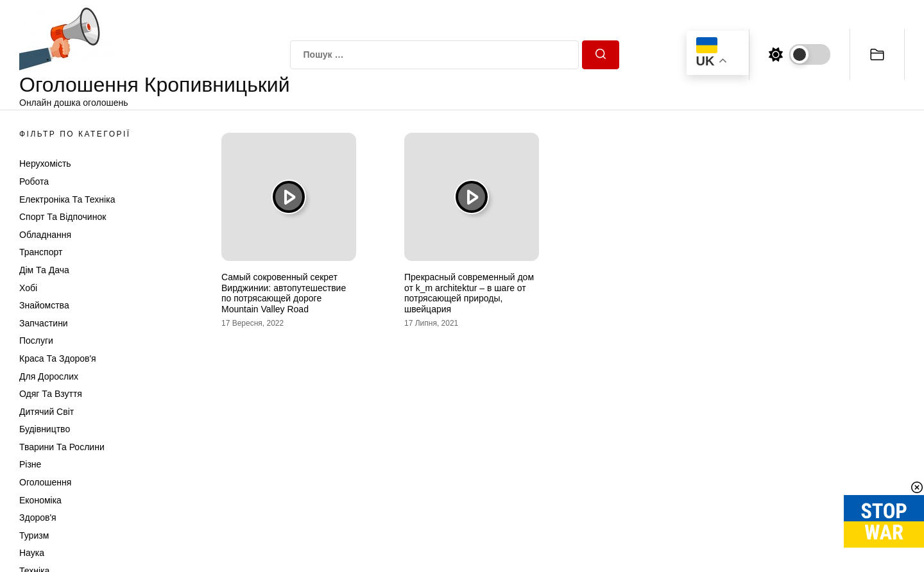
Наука (32, 553)
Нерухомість (45, 164)
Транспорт (41, 252)
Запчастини (44, 323)
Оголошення (45, 482)
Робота (34, 181)
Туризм (34, 535)
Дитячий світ (47, 412)
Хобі (28, 288)
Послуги (36, 341)
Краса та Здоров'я (58, 358)
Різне (30, 464)
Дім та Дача (44, 270)
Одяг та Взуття (51, 394)
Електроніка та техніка (67, 199)
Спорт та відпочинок (63, 217)
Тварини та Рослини (62, 447)
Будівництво (45, 429)
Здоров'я (38, 517)
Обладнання (45, 235)
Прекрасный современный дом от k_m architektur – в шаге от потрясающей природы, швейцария (469, 293)
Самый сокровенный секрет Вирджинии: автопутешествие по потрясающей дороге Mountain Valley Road (284, 293)
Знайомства (44, 305)
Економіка (40, 500)
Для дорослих (49, 376)
